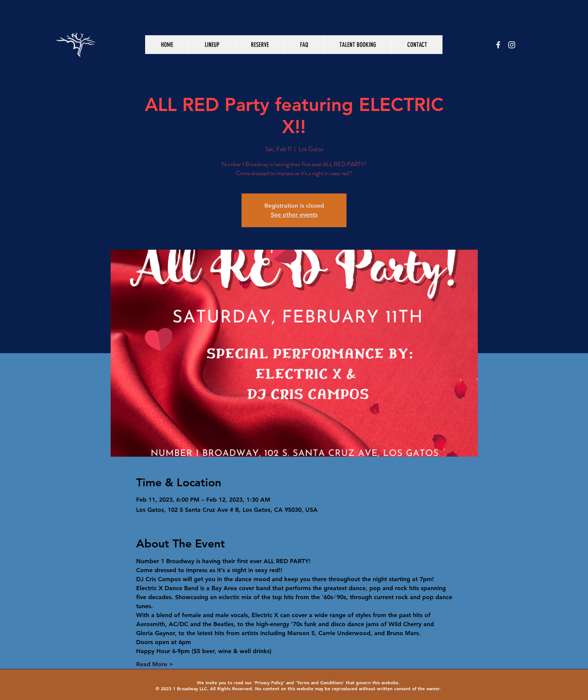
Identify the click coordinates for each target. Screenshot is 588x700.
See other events (294, 215)
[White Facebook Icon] (498, 45)
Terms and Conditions (320, 682)
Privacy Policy (269, 682)
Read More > (155, 664)
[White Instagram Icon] (512, 45)
